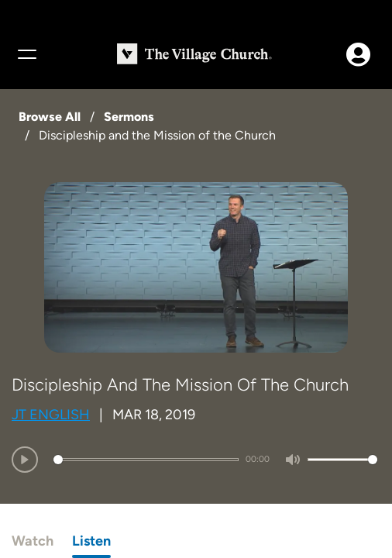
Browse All (50, 117)
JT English (51, 415)
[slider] (146, 460)
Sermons (129, 117)
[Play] (25, 460)
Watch (33, 541)
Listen (91, 541)
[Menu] (26, 54)
